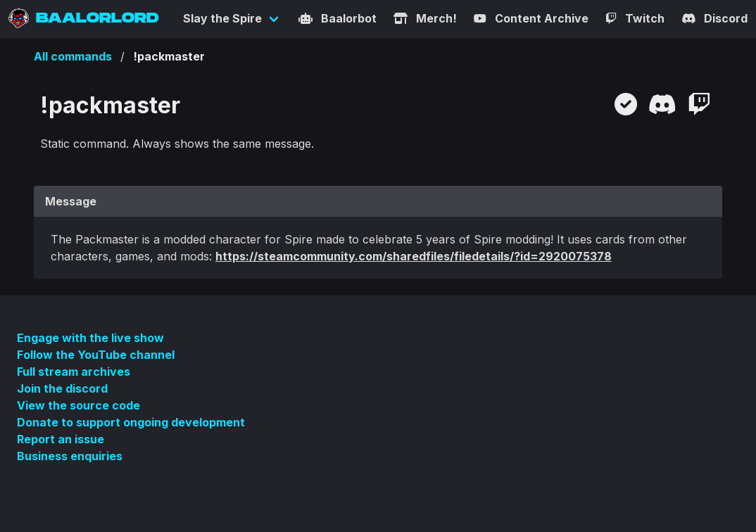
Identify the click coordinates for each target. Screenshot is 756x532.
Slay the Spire (222, 18)
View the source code (78, 405)
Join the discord (62, 388)
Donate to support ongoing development (131, 422)
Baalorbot (338, 18)
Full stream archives (74, 372)
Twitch (635, 18)
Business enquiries (70, 456)
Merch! (425, 18)
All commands (73, 56)
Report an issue (61, 439)
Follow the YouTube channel (96, 355)
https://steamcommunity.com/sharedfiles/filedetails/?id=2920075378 (414, 256)
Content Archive (531, 18)
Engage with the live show (90, 338)
